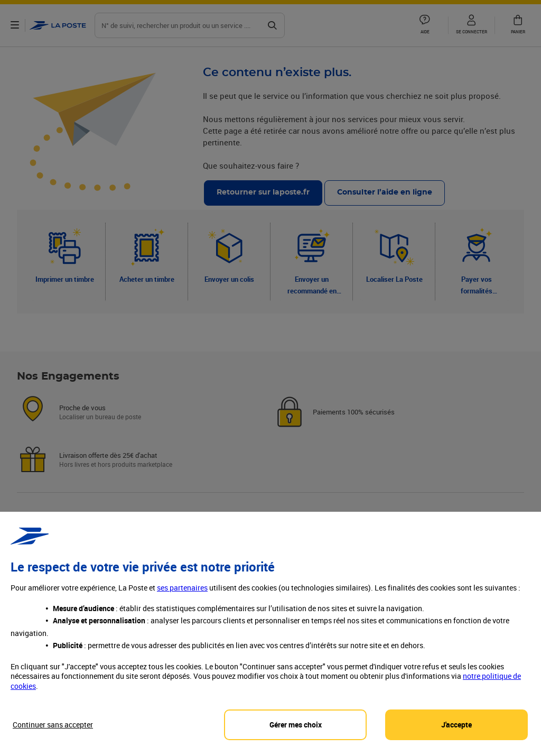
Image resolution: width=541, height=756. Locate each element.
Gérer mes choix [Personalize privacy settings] (296, 733)
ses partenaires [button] (182, 597)
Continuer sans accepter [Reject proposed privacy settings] (53, 733)
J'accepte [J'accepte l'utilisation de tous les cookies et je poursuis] (456, 733)
